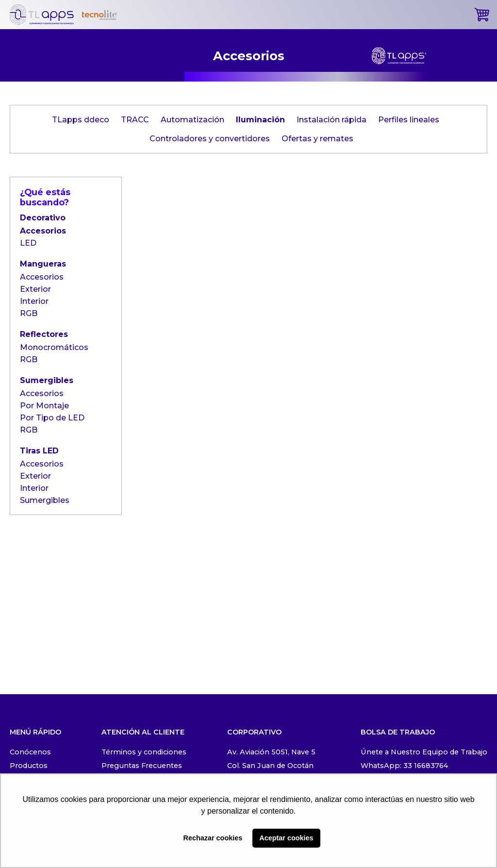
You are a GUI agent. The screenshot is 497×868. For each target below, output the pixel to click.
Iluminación (260, 120)
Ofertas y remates (317, 139)
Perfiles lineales (409, 120)
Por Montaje (44, 406)
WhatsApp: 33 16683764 (404, 766)
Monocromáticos (54, 347)
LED (28, 243)
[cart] (482, 15)
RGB (29, 313)
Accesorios (43, 231)
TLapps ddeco (81, 120)
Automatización (192, 120)
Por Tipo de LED (52, 418)
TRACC (135, 120)
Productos (29, 766)
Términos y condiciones (144, 752)
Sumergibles (45, 500)
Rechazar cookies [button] (213, 838)
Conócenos (30, 752)
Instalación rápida (331, 120)
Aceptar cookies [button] (286, 838)
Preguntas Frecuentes (142, 766)
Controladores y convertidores (210, 139)
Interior (34, 301)
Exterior (35, 289)
